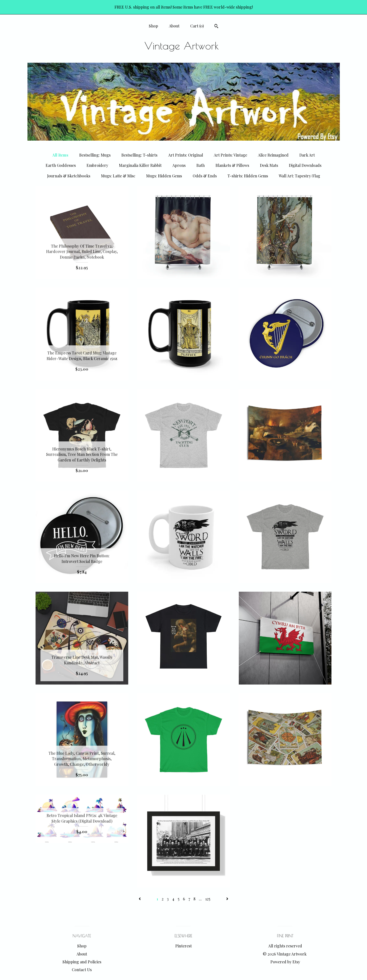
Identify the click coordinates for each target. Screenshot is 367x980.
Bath (201, 165)
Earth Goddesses (61, 165)
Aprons (179, 165)
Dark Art (307, 155)
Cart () (197, 26)
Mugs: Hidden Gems (164, 176)
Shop (153, 26)
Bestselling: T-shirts (139, 155)
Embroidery (97, 165)
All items (60, 155)
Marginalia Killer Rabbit (140, 165)
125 (208, 899)
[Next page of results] (227, 899)
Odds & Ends (205, 176)
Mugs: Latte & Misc (118, 176)
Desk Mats (269, 165)
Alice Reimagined (273, 155)
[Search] (216, 27)
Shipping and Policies (82, 962)
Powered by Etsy (285, 962)
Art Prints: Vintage (230, 155)
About (174, 26)
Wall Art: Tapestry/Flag (299, 176)
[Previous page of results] (140, 899)
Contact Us (82, 970)
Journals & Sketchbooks (69, 176)
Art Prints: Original (186, 155)
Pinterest (183, 946)
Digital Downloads (305, 165)
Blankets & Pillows (232, 165)
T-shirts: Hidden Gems (248, 176)
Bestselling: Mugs (95, 155)
